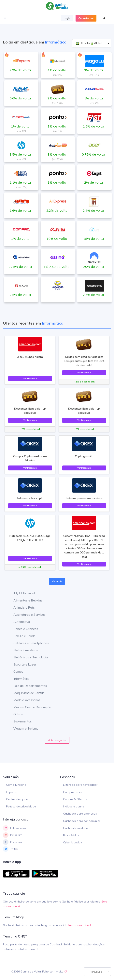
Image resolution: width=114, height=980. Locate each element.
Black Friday (71, 835)
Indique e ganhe (74, 806)
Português (95, 972)
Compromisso (72, 792)
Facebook (12, 842)
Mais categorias (57, 740)
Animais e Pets (21, 607)
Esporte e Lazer (22, 664)
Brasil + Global (89, 43)
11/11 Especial (21, 593)
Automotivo (19, 622)
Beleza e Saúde (21, 636)
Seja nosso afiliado (80, 925)
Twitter (11, 849)
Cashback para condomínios (82, 821)
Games (15, 671)
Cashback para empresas (80, 814)
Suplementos (20, 721)
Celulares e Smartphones (28, 643)
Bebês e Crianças (23, 629)
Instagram (13, 835)
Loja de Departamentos (27, 686)
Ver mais (57, 581)
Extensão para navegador (80, 785)
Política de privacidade (21, 806)
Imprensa (12, 792)
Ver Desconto (30, 379)
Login (67, 18)
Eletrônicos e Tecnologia (28, 657)
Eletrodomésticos (23, 650)
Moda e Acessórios (24, 700)
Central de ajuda (17, 799)
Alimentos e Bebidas (25, 600)
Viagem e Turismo (23, 728)
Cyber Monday (72, 842)
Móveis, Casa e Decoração (29, 707)
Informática (18, 679)
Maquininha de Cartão (26, 693)
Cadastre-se (86, 18)
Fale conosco (14, 828)
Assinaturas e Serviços (27, 615)
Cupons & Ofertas (75, 799)
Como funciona (16, 785)
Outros (15, 714)
